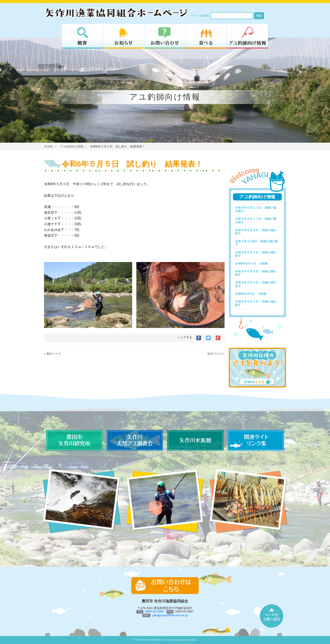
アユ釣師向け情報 (72, 146)
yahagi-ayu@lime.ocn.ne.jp (170, 615)
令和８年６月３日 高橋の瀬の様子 (256, 284)
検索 (259, 16)
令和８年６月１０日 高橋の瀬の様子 (256, 220)
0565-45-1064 (154, 611)
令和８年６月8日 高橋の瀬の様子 (255, 243)
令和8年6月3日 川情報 (251, 294)
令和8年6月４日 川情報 (251, 263)
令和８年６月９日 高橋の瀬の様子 (256, 232)
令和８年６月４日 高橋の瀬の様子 (256, 273)
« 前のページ (53, 354)
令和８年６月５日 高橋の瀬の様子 (256, 254)
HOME (48, 146)
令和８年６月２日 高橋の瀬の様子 (256, 303)
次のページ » (216, 354)
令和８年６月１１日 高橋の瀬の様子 (256, 209)
